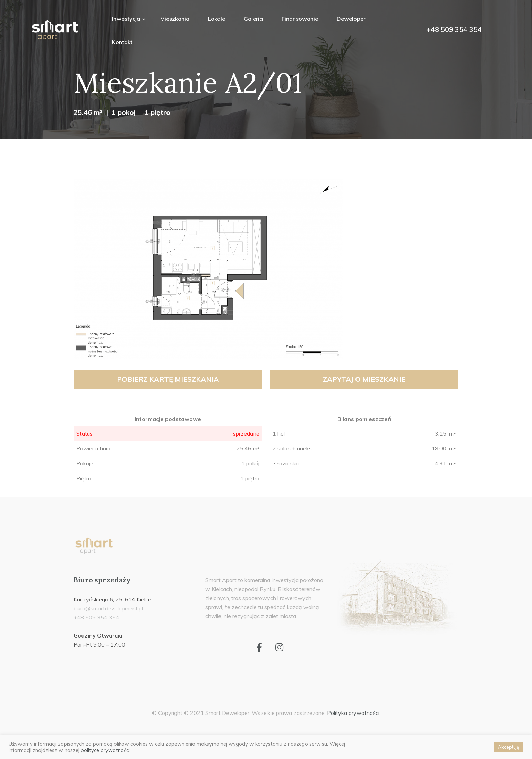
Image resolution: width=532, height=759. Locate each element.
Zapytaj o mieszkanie (364, 379)
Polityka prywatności (353, 713)
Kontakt (122, 42)
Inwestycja (127, 19)
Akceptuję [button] (509, 747)
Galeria (253, 19)
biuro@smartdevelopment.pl (108, 608)
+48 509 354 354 (454, 29)
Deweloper (351, 19)
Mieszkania (175, 19)
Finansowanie (300, 19)
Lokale (217, 19)
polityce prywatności (105, 750)
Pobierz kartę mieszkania (168, 379)
